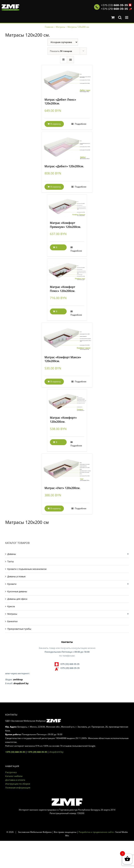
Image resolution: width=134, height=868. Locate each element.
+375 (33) (114, 5)
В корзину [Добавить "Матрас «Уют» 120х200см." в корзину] (56, 508)
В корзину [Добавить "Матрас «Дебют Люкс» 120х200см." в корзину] (56, 124)
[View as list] (70, 60)
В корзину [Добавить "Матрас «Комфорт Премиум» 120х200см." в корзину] (57, 248)
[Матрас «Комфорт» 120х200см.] (67, 401)
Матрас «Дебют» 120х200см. (64, 166)
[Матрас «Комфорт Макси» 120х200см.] (67, 337)
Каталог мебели (14, 776)
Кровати (12, 584)
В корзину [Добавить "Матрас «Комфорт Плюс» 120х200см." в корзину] (57, 312)
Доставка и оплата (15, 780)
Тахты (11, 561)
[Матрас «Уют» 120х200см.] (67, 468)
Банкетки (12, 621)
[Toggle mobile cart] (113, 17)
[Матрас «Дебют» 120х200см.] (67, 146)
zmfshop (18, 679)
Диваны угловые (16, 576)
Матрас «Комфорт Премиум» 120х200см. (65, 225)
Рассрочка (11, 772)
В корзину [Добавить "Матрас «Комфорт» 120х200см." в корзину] (57, 443)
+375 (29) (114, 9)
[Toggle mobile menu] (127, 17)
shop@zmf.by (21, 683)
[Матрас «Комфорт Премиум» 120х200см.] (67, 206)
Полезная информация (18, 788)
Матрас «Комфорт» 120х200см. (63, 420)
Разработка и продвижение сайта (96, 832)
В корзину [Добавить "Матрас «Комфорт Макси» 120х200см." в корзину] (56, 382)
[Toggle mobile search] (120, 17)
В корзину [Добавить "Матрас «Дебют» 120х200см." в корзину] (56, 187)
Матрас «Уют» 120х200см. (62, 488)
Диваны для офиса (17, 599)
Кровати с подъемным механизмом (27, 569)
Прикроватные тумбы (19, 629)
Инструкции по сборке (18, 784)
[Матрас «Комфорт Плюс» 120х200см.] (67, 270)
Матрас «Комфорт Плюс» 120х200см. (63, 289)
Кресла (11, 606)
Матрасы (12, 614)
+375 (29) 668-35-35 (37, 752)
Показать (61, 51)
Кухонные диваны (17, 591)
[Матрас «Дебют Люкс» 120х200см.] (67, 80)
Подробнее (80, 124)
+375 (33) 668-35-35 (15, 752)
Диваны (12, 554)
